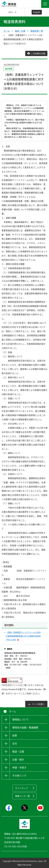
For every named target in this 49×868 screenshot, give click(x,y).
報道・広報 (20, 31)
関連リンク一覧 (22, 796)
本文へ (11, 12)
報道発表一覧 (37, 31)
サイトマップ (21, 788)
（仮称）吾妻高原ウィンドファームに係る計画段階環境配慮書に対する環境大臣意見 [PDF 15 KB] (23, 636)
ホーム (7, 31)
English (37, 12)
